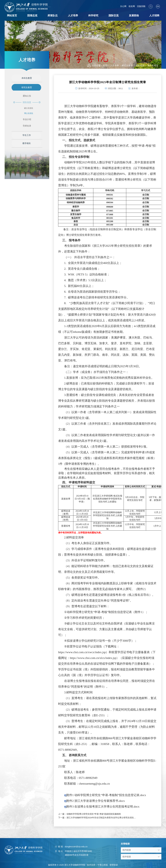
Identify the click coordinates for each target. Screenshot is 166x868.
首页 (105, 65)
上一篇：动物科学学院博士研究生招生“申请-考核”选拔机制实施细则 (90, 814)
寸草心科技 (103, 865)
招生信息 (140, 65)
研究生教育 (127, 65)
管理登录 (114, 865)
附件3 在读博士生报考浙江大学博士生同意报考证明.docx (103, 809)
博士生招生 (153, 65)
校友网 (132, 6)
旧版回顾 (141, 6)
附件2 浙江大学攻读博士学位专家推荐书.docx (96, 803)
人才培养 (115, 65)
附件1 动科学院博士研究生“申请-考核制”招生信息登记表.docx (106, 798)
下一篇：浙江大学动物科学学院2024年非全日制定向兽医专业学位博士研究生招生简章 (98, 818)
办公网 (124, 6)
